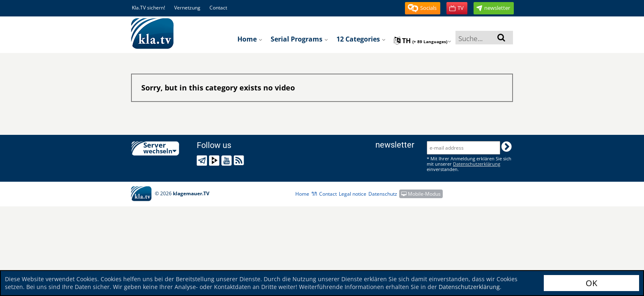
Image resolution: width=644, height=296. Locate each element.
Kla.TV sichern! (148, 8)
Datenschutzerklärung (469, 287)
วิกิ (314, 194)
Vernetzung (187, 8)
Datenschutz (383, 194)
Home (250, 39)
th (423, 41)
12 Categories (361, 39)
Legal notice (353, 194)
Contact (218, 8)
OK (591, 283)
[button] (423, 8)
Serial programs (299, 39)
